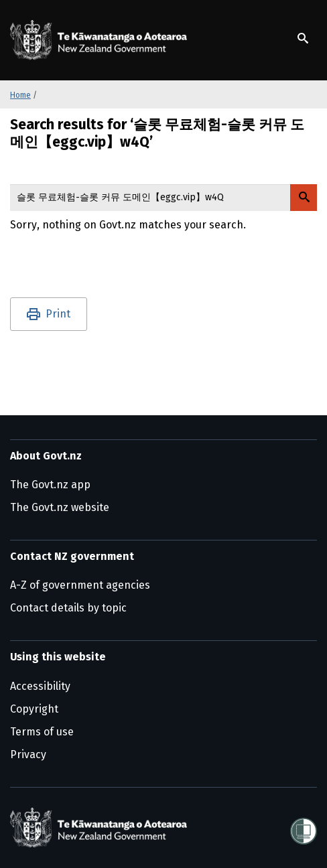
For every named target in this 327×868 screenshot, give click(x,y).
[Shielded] (304, 827)
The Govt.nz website (60, 507)
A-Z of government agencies (80, 585)
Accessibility (40, 686)
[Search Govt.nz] (304, 198)
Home (20, 95)
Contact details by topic (68, 608)
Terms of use (42, 732)
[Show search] (303, 38)
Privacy (28, 754)
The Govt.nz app (50, 485)
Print (58, 314)
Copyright (34, 709)
